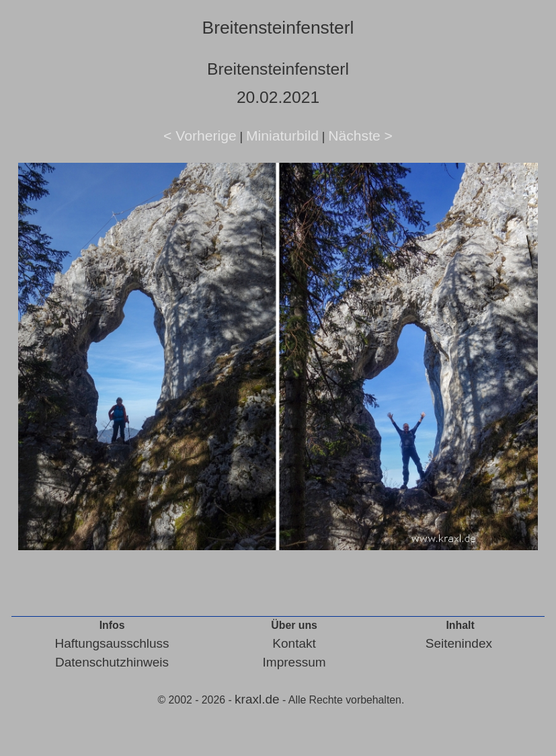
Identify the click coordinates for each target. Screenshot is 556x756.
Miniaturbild (282, 136)
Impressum (294, 662)
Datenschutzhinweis (112, 662)
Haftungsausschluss (112, 643)
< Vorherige (200, 136)
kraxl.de (257, 699)
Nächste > (360, 136)
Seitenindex (459, 643)
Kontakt (294, 643)
